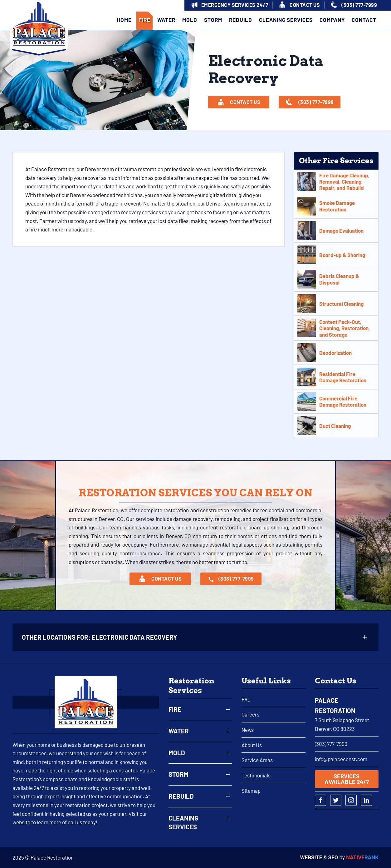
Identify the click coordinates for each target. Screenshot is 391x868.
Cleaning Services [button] (286, 20)
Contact (364, 20)
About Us (252, 745)
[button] (229, 5)
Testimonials (256, 775)
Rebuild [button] (241, 20)
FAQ (246, 699)
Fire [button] (144, 20)
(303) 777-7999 (331, 744)
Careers (250, 714)
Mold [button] (190, 20)
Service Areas (257, 760)
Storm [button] (213, 20)
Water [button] (166, 20)
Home (124, 20)
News (248, 730)
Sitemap (251, 791)
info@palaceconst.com (341, 759)
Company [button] (332, 20)
